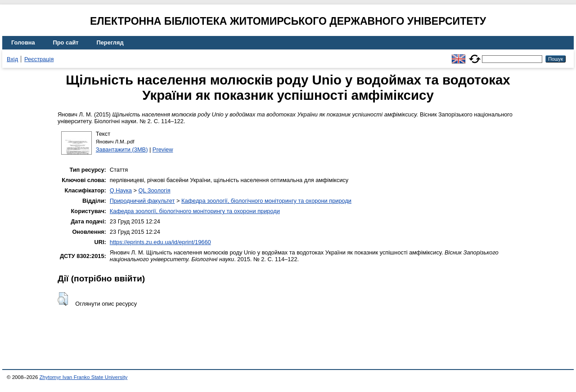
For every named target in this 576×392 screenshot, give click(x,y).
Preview (163, 149)
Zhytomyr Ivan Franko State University (84, 377)
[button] (63, 299)
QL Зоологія (155, 190)
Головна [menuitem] (23, 42)
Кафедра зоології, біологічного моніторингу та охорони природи (266, 201)
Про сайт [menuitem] (66, 42)
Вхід (12, 59)
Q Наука (121, 190)
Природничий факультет (142, 201)
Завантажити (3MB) (122, 149)
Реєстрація (39, 59)
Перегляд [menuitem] (110, 42)
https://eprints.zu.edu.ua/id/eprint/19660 (160, 242)
